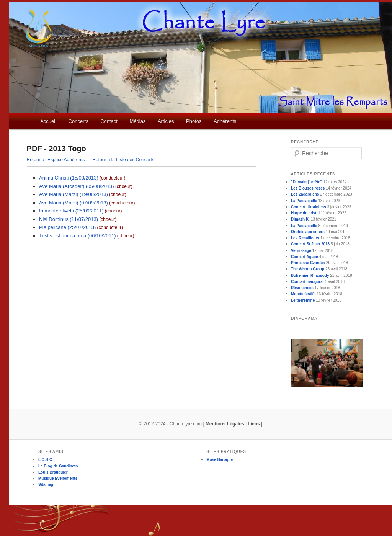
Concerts (78, 121)
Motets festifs (303, 294)
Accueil (48, 121)
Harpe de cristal (305, 213)
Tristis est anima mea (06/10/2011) (77, 236)
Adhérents (225, 121)
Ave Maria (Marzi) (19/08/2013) (73, 194)
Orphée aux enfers (308, 232)
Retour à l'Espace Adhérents (56, 160)
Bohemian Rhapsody (310, 275)
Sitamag (46, 485)
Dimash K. (300, 219)
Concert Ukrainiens (309, 207)
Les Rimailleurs (305, 238)
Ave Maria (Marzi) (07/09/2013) (73, 203)
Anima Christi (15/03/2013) (69, 178)
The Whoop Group (308, 269)
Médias (137, 121)
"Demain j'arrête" (306, 182)
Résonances (302, 288)
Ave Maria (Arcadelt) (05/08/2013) (77, 186)
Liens (254, 424)
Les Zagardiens (305, 194)
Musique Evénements (58, 478)
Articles (166, 121)
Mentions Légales (225, 424)
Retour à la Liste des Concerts (123, 160)
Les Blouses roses (308, 188)
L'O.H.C (45, 460)
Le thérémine (303, 300)
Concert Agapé (305, 257)
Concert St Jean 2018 (310, 244)
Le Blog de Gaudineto (58, 466)
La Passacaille (304, 201)
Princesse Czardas (308, 263)
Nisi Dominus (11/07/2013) (69, 219)
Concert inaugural (307, 282)
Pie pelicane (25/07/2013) (67, 227)
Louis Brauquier (53, 472)
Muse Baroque (220, 460)
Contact (109, 121)
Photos (194, 121)
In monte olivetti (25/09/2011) (71, 211)
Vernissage (301, 251)
